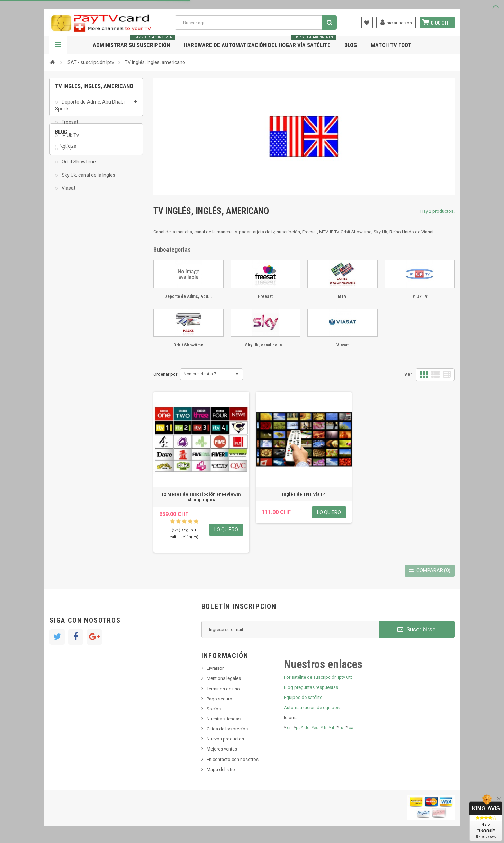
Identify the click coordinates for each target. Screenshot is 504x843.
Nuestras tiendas (224, 719)
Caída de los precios (227, 729)
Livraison (216, 668)
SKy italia (69, 259)
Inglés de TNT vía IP (304, 494)
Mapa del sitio (221, 769)
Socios (214, 709)
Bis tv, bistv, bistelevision (84, 270)
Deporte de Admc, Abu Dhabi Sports (90, 109)
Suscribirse (416, 629)
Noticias (68, 238)
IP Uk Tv (70, 140)
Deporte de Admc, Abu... (188, 296)
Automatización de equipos (312, 707)
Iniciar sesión (395, 22)
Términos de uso (223, 689)
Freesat (69, 126)
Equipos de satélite (303, 697)
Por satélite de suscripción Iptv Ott (318, 677)
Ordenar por (165, 374)
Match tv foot (391, 45)
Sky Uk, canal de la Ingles (88, 179)
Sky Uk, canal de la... (265, 345)
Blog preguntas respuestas (311, 687)
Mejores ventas (222, 749)
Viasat (68, 192)
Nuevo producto (76, 249)
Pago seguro (219, 699)
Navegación (58, 45)
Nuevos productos (225, 739)
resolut (66, 290)
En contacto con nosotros (233, 759)
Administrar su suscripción (134, 42)
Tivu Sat (67, 280)
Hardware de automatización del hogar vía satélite (260, 42)
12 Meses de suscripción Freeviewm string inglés (201, 497)
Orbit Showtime (78, 166)
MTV (66, 153)
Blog (351, 45)
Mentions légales (224, 678)
